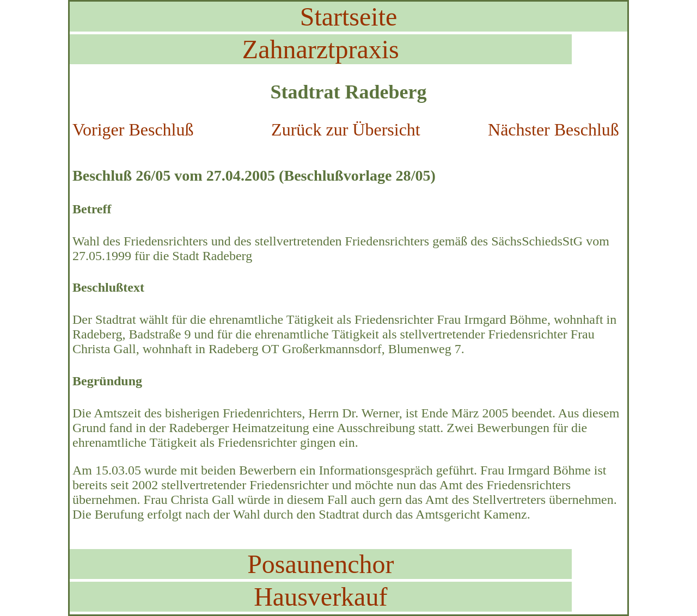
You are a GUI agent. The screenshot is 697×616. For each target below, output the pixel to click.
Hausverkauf (320, 597)
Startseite (349, 17)
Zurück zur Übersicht (346, 130)
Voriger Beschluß (133, 130)
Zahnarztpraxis (321, 49)
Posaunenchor (320, 564)
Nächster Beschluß (554, 130)
